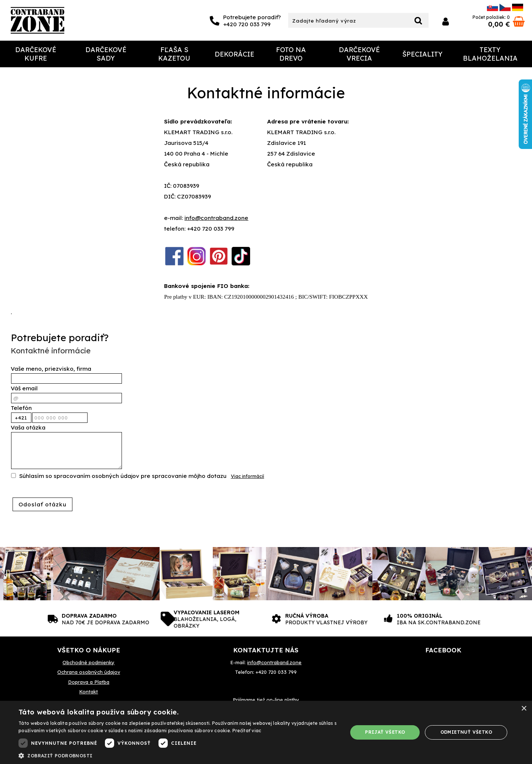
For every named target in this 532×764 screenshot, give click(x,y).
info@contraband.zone (216, 218)
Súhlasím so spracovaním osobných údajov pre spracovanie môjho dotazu (123, 476)
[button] (178, 755)
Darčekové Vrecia (359, 54)
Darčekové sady (106, 54)
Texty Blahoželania (490, 54)
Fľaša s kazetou (174, 54)
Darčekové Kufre (36, 54)
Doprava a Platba (89, 682)
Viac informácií (248, 476)
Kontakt (88, 692)
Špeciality (422, 54)
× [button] (524, 709)
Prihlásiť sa (446, 22)
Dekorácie (234, 54)
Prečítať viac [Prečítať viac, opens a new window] (247, 731)
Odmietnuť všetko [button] (466, 732)
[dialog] (266, 732)
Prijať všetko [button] (385, 732)
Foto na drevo (291, 54)
